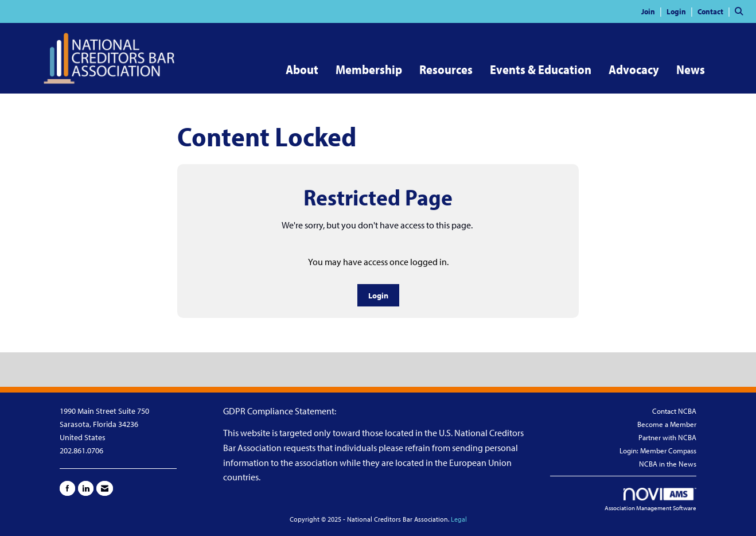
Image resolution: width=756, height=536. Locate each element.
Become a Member (667, 424)
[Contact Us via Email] (105, 488)
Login (378, 295)
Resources (446, 69)
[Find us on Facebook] (67, 488)
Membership (369, 69)
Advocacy (634, 69)
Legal (459, 519)
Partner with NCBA (667, 437)
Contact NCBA (674, 411)
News (691, 69)
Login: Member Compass (658, 450)
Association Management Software (650, 500)
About (302, 69)
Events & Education (541, 69)
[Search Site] (741, 11)
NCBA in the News (668, 464)
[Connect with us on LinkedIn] (86, 488)
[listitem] (653, 11)
